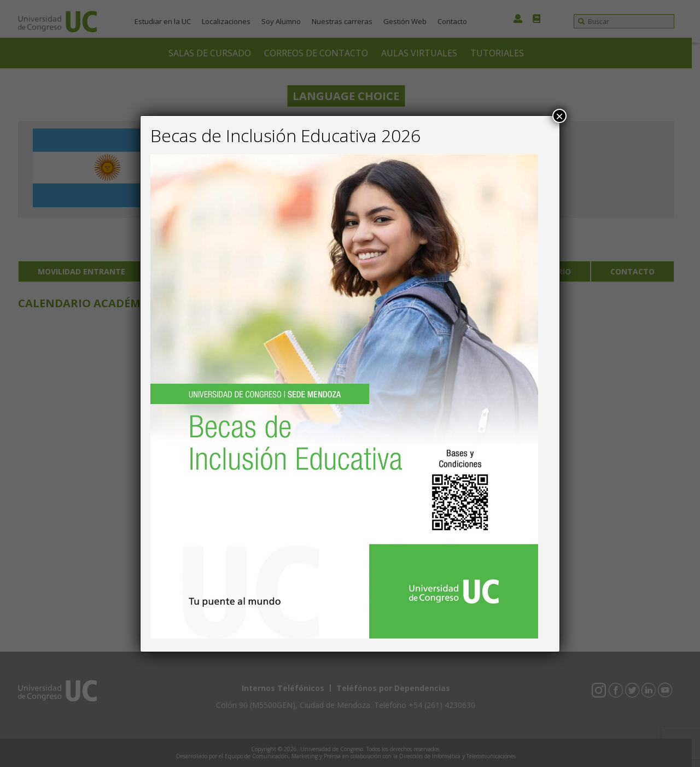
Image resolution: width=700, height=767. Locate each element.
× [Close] (559, 116)
